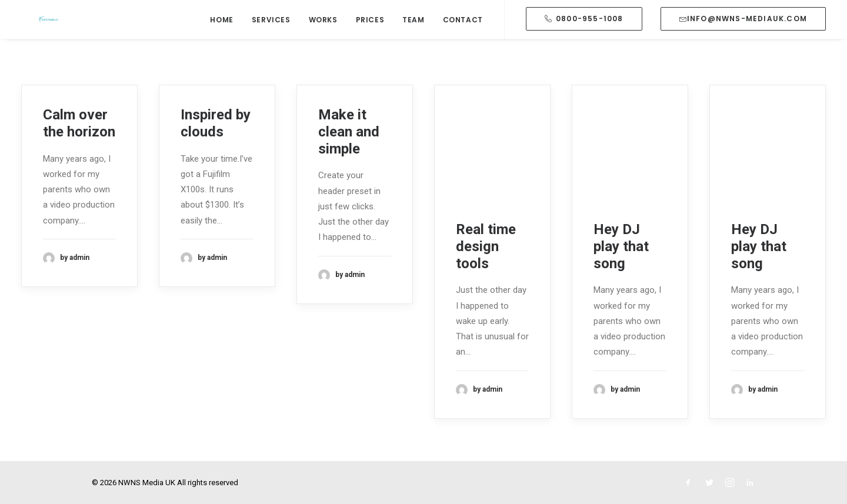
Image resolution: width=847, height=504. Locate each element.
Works (323, 37)
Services (271, 37)
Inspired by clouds (216, 123)
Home (221, 37)
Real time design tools (486, 246)
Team (413, 37)
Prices (370, 37)
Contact (463, 37)
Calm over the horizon (79, 123)
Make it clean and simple (349, 132)
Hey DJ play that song (621, 246)
